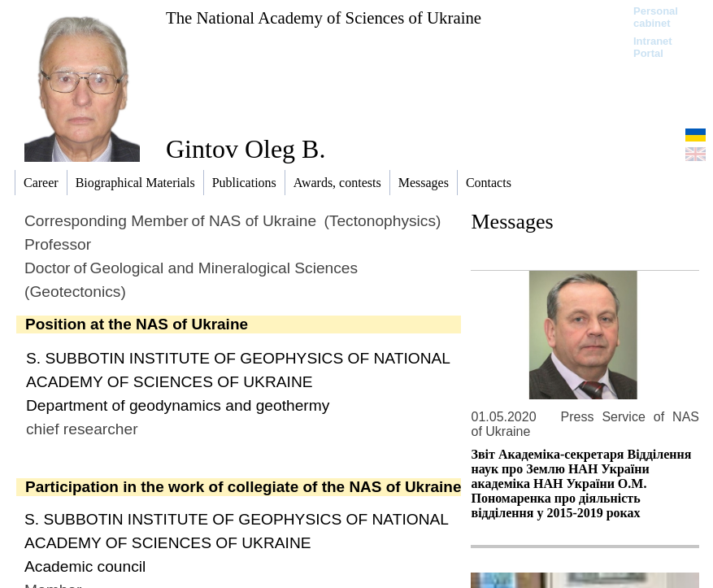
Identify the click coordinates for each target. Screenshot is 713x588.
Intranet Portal (653, 47)
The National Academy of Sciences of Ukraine (324, 17)
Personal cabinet (656, 17)
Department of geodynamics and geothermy (178, 405)
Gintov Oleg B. (246, 149)
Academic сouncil (85, 566)
